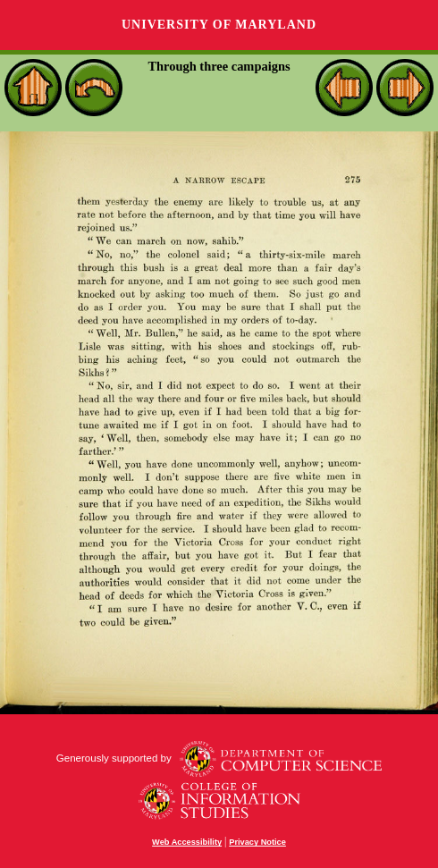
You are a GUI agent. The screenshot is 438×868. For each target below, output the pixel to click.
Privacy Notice (257, 842)
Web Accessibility (187, 842)
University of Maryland (219, 25)
